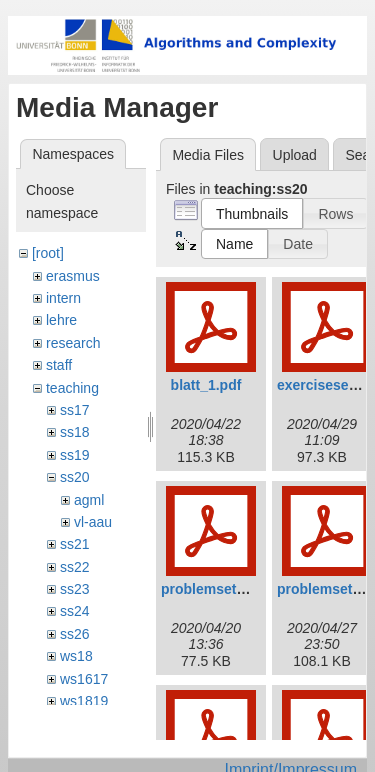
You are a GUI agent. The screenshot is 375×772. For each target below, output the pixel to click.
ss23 (75, 589)
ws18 (76, 656)
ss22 (75, 567)
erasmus (73, 276)
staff (59, 365)
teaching (72, 388)
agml (89, 500)
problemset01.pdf (219, 589)
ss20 (75, 477)
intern (63, 298)
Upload (295, 155)
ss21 (75, 544)
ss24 (75, 611)
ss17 (75, 410)
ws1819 (84, 701)
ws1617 (84, 679)
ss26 (75, 634)
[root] (48, 253)
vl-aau (93, 522)
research (73, 343)
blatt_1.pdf (206, 385)
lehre (61, 320)
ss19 (75, 455)
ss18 (75, 432)
